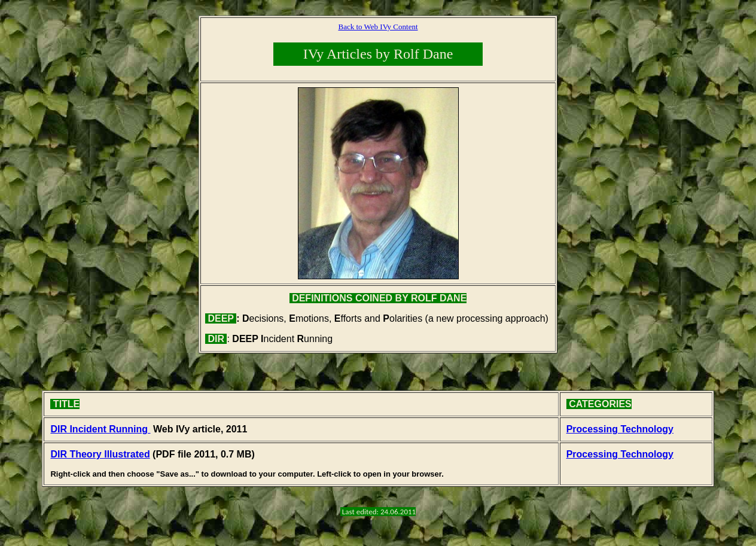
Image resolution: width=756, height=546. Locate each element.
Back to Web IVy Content (378, 27)
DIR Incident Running (100, 429)
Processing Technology (620, 429)
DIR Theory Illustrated (100, 454)
